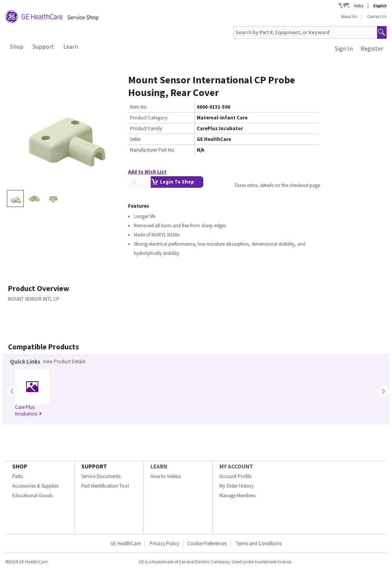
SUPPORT (94, 466)
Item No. (139, 107)
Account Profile (235, 476)
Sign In (344, 48)
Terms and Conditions (259, 543)
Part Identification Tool (105, 486)
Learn (71, 46)
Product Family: (147, 128)
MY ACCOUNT (236, 466)
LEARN (159, 466)
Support (43, 46)
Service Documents (101, 476)
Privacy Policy (164, 543)
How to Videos (166, 476)
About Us (349, 17)
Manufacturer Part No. (153, 150)
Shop (17, 46)
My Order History (236, 486)
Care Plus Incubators (28, 410)
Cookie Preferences (207, 543)
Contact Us (377, 17)
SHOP (20, 466)
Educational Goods (32, 495)
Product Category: (149, 118)
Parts (17, 476)
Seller (135, 139)
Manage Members (237, 495)
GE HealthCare (125, 543)
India (359, 6)
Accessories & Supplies (35, 486)
